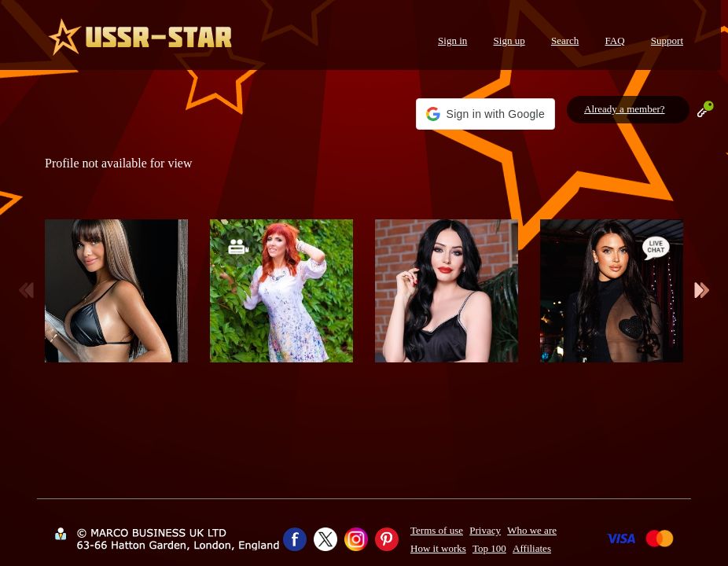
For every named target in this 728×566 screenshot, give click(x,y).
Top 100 (489, 548)
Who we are (532, 530)
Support (667, 40)
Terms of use (437, 530)
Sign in (452, 40)
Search (565, 40)
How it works (438, 548)
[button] (485, 114)
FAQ (615, 40)
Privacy (485, 530)
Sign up (509, 40)
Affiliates (532, 548)
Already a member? (625, 109)
